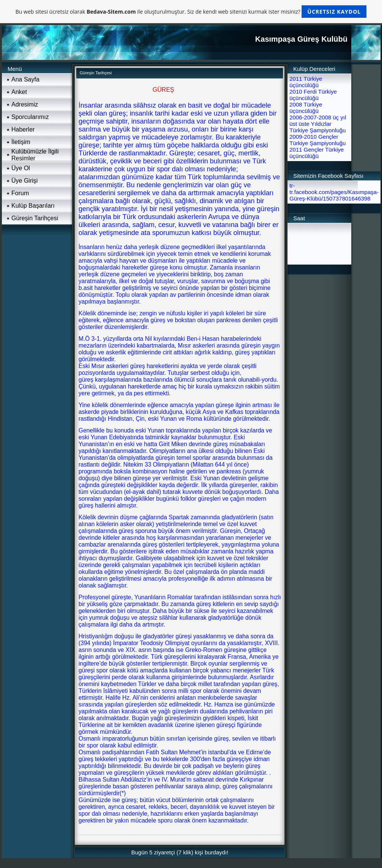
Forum (20, 193)
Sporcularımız (30, 117)
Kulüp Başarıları (33, 206)
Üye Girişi (24, 181)
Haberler (23, 129)
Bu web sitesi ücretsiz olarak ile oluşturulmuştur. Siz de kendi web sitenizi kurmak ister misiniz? (191, 12)
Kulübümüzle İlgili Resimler (35, 155)
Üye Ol (21, 168)
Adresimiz (25, 104)
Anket (19, 92)
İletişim (21, 142)
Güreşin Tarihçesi (35, 218)
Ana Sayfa (25, 79)
